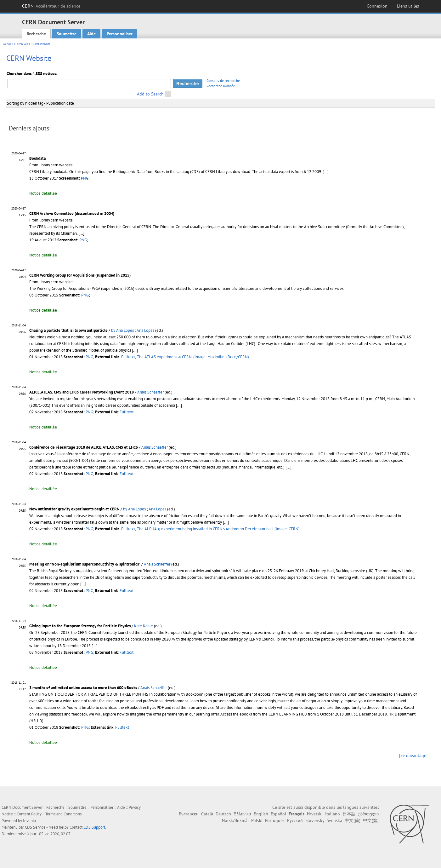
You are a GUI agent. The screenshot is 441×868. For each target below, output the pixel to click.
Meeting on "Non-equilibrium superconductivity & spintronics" (85, 564)
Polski (257, 820)
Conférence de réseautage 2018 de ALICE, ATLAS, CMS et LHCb (84, 447)
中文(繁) (371, 820)
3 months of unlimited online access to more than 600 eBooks (83, 688)
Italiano (333, 814)
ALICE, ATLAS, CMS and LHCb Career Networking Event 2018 (82, 392)
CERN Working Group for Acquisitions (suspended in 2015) (80, 275)
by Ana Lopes (122, 330)
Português (275, 820)
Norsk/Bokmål (235, 820)
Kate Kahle (144, 626)
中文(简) (353, 820)
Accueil (8, 44)
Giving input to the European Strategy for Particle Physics (80, 626)
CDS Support (94, 827)
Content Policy (29, 814)
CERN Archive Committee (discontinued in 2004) (72, 213)
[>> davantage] (413, 756)
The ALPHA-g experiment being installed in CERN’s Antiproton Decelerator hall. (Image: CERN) (218, 529)
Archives (22, 44)
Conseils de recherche (223, 81)
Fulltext (128, 357)
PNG (85, 178)
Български (189, 814)
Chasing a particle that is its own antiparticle (68, 330)
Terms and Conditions (63, 814)
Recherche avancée (221, 86)
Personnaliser (120, 34)
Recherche (36, 34)
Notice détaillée (43, 193)
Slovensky (315, 820)
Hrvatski (315, 814)
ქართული (368, 814)
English (261, 814)
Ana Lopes (145, 330)
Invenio (29, 821)
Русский (295, 820)
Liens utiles (408, 6)
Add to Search (150, 94)
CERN (51, 6)
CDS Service (35, 827)
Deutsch (223, 814)
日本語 (349, 814)
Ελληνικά (242, 814)
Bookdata (37, 158)
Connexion (377, 6)
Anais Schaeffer (150, 392)
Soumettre (67, 34)
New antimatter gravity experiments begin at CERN (74, 509)
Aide (91, 34)
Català (207, 814)
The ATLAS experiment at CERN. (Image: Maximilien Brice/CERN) (193, 357)
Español (278, 814)
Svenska (334, 820)
